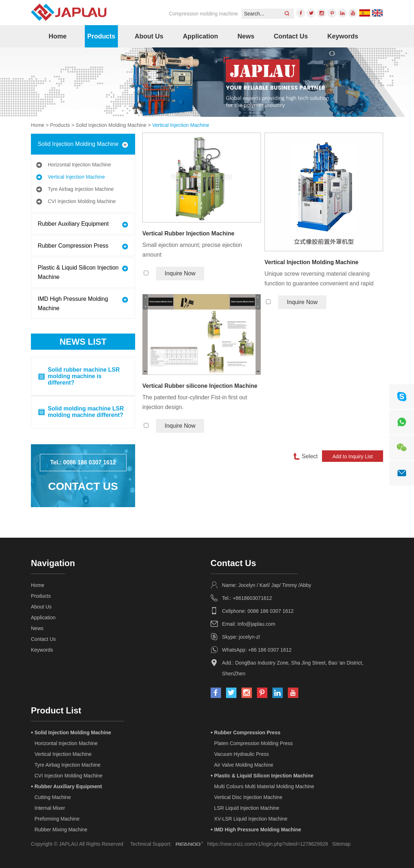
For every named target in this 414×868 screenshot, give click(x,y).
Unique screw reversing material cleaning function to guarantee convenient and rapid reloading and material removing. (319, 279)
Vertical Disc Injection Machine (248, 797)
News (246, 36)
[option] (207, 82)
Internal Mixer (50, 808)
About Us (149, 36)
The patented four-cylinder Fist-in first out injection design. (195, 402)
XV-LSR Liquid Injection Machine (251, 819)
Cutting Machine (53, 797)
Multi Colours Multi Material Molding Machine (264, 786)
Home (57, 36)
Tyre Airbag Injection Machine (81, 189)
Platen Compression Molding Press (254, 743)
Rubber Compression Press (73, 246)
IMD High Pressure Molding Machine (73, 304)
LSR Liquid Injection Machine (247, 808)
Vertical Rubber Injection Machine (188, 233)
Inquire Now (180, 273)
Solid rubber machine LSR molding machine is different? (84, 376)
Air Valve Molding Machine (244, 765)
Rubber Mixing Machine (61, 830)
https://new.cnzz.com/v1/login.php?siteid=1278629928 (268, 844)
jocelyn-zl (249, 637)
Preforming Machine (57, 819)
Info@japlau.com (256, 624)
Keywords (343, 36)
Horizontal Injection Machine (79, 165)
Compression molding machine (203, 14)
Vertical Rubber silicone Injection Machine (200, 386)
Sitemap (341, 844)
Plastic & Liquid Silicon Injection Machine (78, 272)
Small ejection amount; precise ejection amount (192, 250)
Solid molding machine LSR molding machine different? (86, 412)
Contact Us (291, 36)
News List (83, 342)
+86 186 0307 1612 (270, 650)
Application (201, 36)
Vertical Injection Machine (181, 125)
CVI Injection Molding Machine (82, 201)
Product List (56, 710)
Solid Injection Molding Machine (111, 125)
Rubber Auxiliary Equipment (73, 224)
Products (101, 36)
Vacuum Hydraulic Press (241, 754)
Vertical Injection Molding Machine (311, 262)
